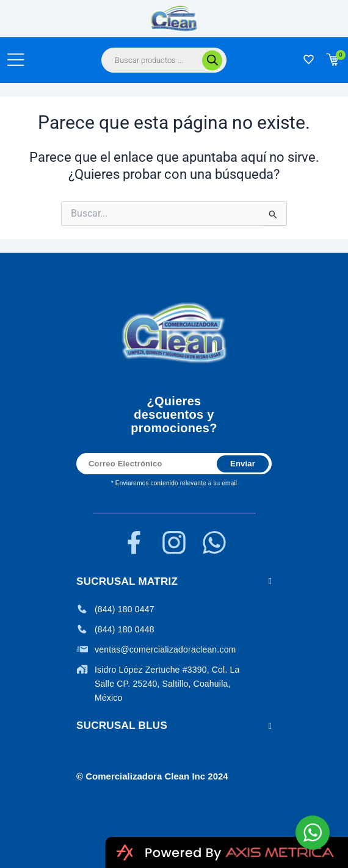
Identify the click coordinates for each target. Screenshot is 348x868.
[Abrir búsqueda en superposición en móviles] (164, 60)
